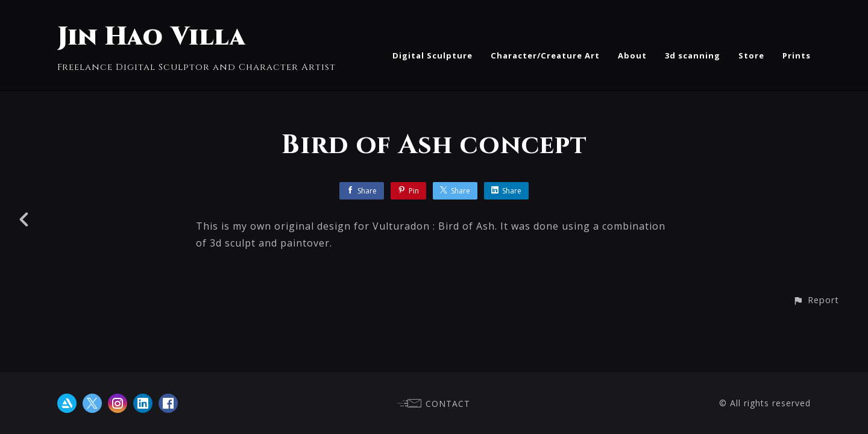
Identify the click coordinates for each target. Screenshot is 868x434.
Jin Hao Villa (152, 37)
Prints (797, 55)
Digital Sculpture (432, 55)
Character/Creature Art (545, 55)
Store (751, 55)
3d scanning (693, 55)
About (632, 55)
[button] (816, 300)
